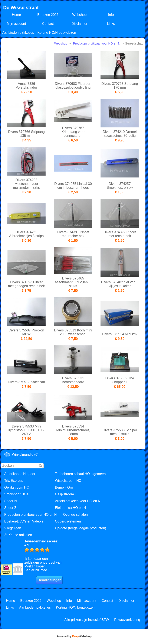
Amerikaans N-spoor (20, 474)
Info (111, 15)
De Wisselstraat (21, 8)
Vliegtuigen (13, 528)
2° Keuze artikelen (18, 535)
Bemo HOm (64, 487)
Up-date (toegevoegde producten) (80, 528)
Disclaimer (80, 24)
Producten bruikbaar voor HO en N (30, 515)
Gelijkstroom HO (17, 487)
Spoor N (11, 501)
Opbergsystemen (68, 521)
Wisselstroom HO (68, 481)
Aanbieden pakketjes (18, 33)
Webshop (79, 15)
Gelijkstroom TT (67, 494)
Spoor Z (10, 508)
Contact (48, 24)
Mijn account (16, 24)
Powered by (74, 636)
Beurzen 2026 (48, 15)
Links (111, 24)
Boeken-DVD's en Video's (24, 521)
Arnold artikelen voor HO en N (78, 501)
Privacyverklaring (127, 620)
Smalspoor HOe (16, 494)
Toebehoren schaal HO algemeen (80, 474)
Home (17, 15)
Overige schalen (75, 515)
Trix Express (14, 481)
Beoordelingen (49, 580)
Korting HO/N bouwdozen (57, 33)
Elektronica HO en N (70, 508)
